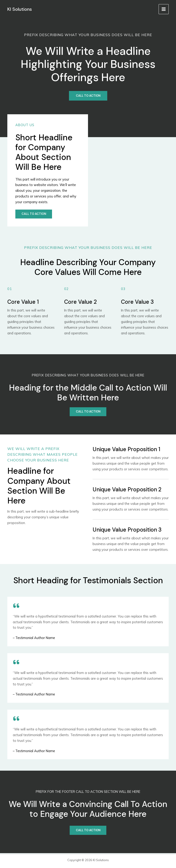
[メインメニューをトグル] (164, 9)
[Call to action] (34, 214)
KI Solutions (20, 9)
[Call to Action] (88, 96)
